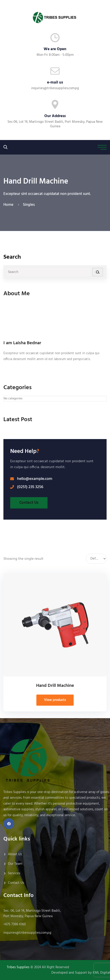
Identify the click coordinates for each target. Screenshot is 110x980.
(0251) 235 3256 (30, 487)
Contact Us (29, 503)
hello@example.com (35, 479)
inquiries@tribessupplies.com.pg (55, 88)
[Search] (98, 272)
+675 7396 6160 (15, 924)
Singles (29, 205)
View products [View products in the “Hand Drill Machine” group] (55, 700)
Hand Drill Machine (55, 686)
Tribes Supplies (18, 967)
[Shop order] (96, 559)
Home (9, 205)
